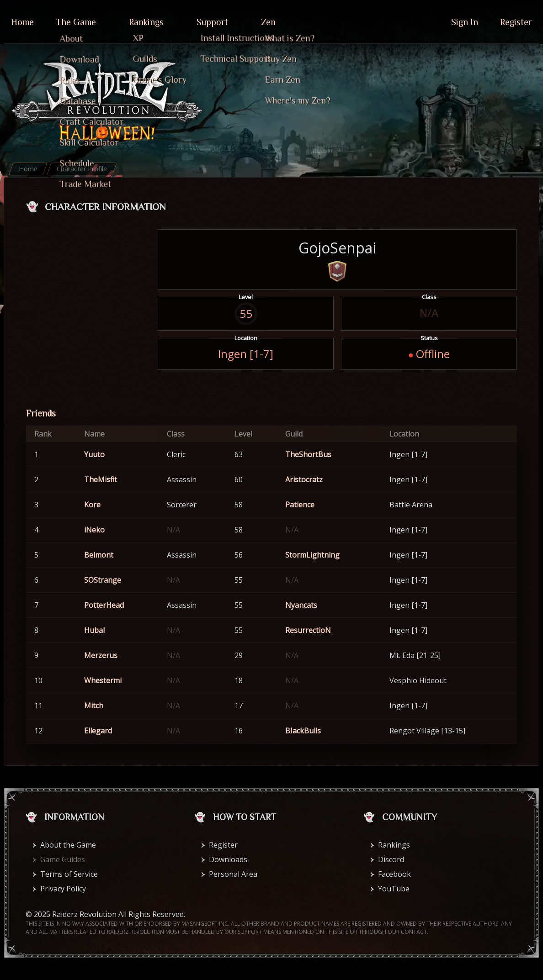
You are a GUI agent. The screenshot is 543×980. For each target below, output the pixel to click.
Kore (92, 505)
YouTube (394, 889)
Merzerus (101, 655)
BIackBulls (303, 731)
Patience (300, 505)
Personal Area (233, 874)
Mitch (94, 706)
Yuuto (94, 454)
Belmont (99, 555)
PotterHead (104, 605)
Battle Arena (411, 505)
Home (22, 22)
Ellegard (98, 731)
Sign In (465, 22)
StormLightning (312, 555)
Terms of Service (69, 874)
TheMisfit (101, 479)
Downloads (228, 859)
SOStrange (103, 580)
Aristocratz (304, 479)
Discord (391, 859)
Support (212, 22)
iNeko (94, 530)
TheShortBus (308, 454)
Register (516, 22)
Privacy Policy (63, 889)
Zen (268, 22)
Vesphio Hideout (418, 680)
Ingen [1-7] (246, 354)
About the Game (68, 845)
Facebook (394, 874)
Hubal (94, 630)
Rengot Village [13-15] (427, 731)
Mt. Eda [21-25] (415, 655)
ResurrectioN (308, 630)
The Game (76, 22)
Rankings (146, 22)
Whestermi (103, 680)
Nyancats (301, 605)
